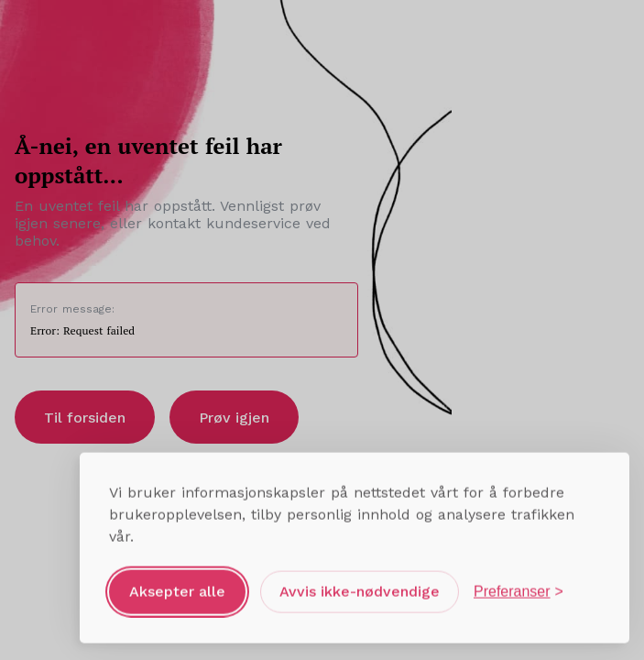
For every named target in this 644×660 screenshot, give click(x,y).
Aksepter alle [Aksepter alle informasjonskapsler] (177, 589)
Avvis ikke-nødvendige (360, 589)
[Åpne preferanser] (518, 589)
